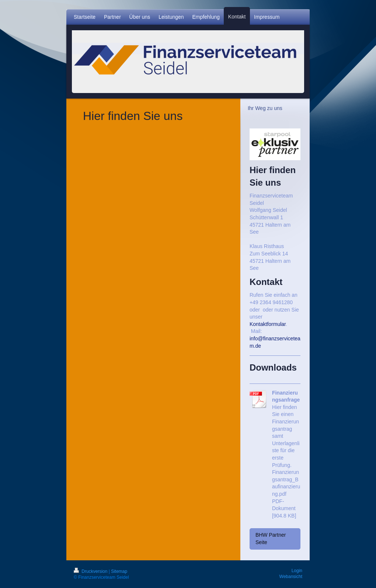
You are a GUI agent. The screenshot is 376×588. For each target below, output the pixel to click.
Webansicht (291, 577)
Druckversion (91, 571)
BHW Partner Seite (271, 539)
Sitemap (119, 571)
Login (297, 571)
